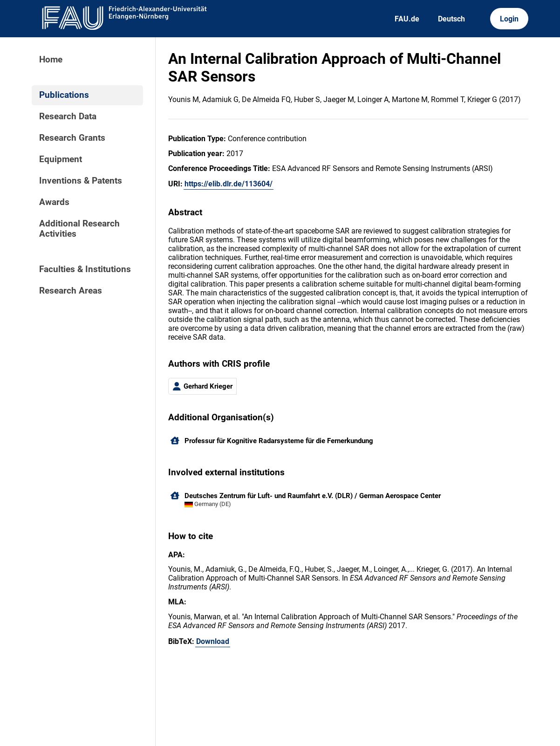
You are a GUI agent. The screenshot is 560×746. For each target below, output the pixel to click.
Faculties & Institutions (85, 269)
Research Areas (71, 291)
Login (509, 19)
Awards (54, 202)
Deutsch (451, 19)
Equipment (61, 159)
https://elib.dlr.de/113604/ (229, 184)
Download (213, 641)
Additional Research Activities (79, 229)
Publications (64, 95)
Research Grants (72, 138)
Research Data (68, 116)
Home (51, 60)
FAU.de (407, 19)
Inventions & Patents (81, 181)
